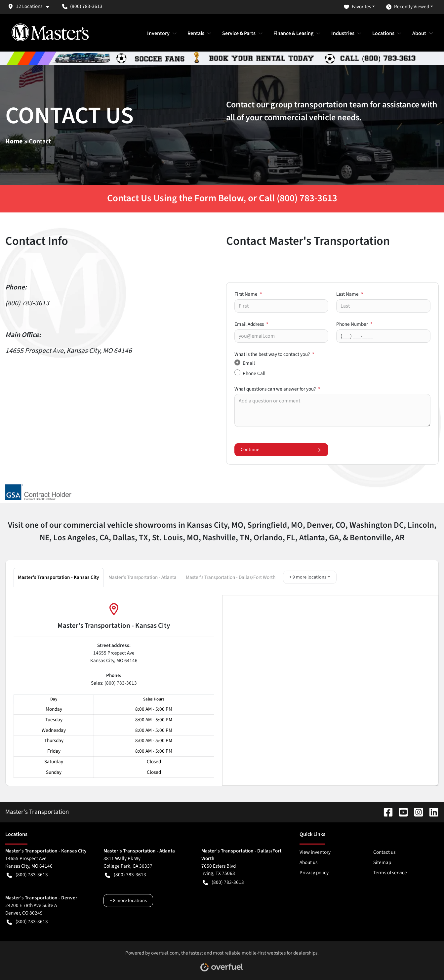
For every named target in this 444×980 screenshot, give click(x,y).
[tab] (59, 577)
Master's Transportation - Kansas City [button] (59, 577)
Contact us (384, 852)
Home (14, 141)
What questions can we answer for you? (277, 389)
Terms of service (390, 873)
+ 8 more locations (128, 901)
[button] (31, 6)
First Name (248, 294)
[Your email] (282, 336)
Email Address (251, 324)
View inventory (315, 852)
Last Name (350, 294)
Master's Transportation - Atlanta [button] (142, 577)
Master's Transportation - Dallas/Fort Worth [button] (231, 577)
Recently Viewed (408, 7)
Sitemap (382, 862)
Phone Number (354, 324)
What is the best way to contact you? (274, 354)
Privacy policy (314, 873)
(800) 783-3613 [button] (82, 6)
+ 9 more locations (308, 577)
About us (308, 862)
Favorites (357, 7)
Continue (282, 450)
